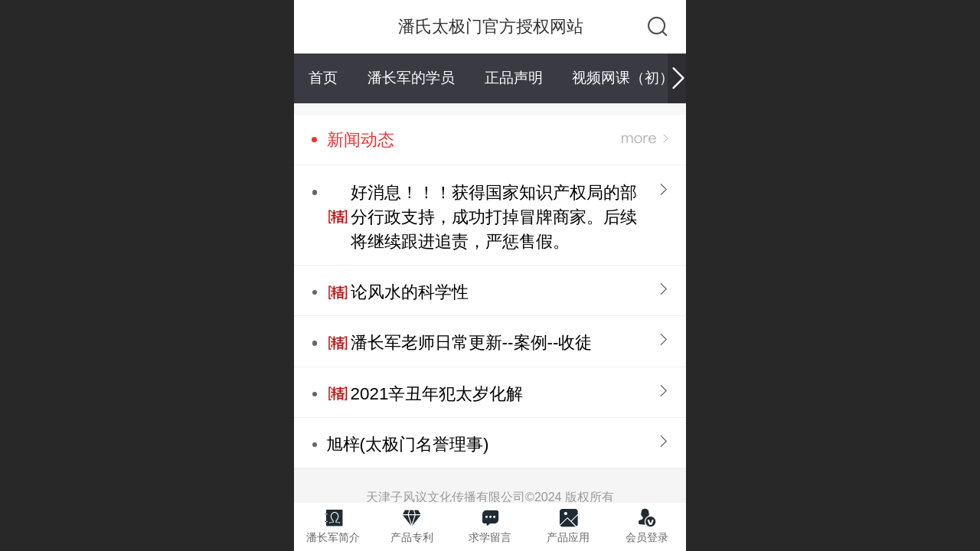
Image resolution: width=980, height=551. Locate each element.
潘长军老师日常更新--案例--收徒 (472, 342)
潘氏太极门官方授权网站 (491, 26)
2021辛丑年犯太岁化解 (437, 394)
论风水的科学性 (410, 292)
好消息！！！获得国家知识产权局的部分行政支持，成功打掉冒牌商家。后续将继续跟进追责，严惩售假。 (494, 217)
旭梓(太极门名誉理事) (408, 444)
